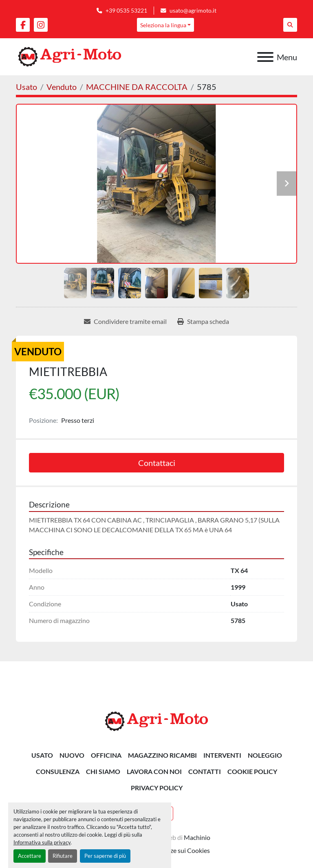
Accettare (30, 856)
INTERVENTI (222, 755)
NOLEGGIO (265, 755)
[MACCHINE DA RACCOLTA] (137, 87)
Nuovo (72, 755)
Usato (42, 755)
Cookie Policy (252, 771)
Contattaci (157, 463)
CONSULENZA (58, 771)
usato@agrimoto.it (193, 11)
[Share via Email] (125, 321)
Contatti (205, 771)
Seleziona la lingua (163, 25)
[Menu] (265, 57)
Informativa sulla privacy (42, 842)
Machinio (197, 837)
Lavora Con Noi (154, 771)
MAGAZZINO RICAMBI (162, 755)
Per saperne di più (105, 856)
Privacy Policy (157, 788)
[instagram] (41, 25)
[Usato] (26, 87)
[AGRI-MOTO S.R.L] (156, 720)
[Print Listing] (203, 321)
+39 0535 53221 (126, 11)
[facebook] (23, 25)
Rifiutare (63, 856)
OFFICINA (106, 755)
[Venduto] (62, 87)
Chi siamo (103, 771)
